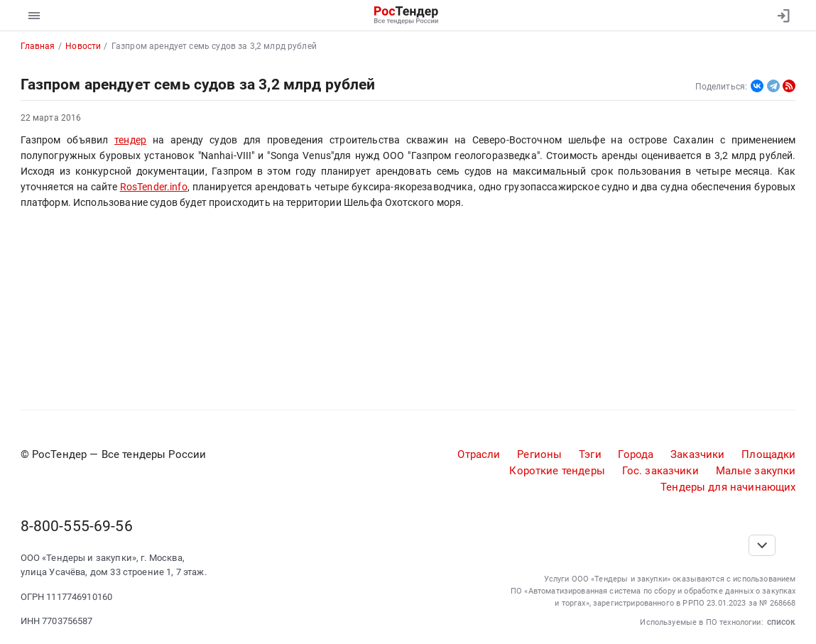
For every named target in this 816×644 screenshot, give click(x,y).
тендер (130, 140)
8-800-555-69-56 (77, 526)
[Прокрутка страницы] (762, 545)
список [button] (782, 622)
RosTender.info (154, 187)
